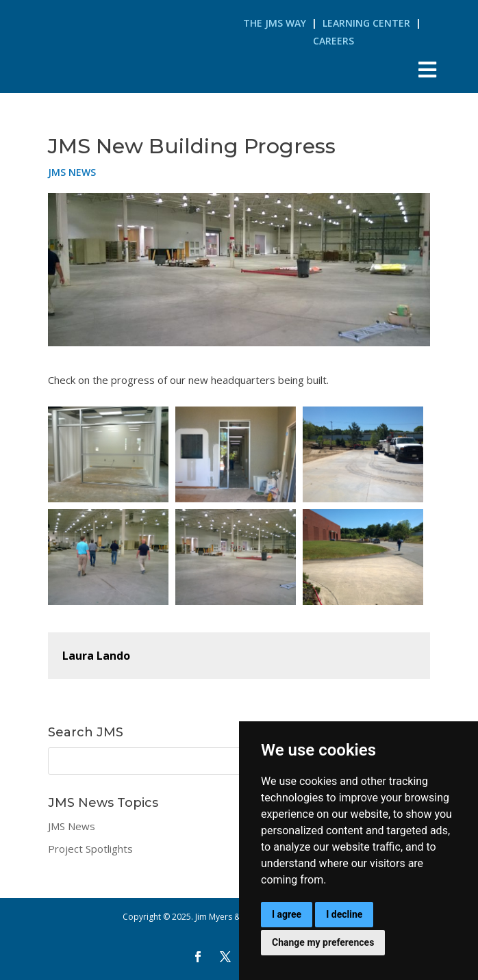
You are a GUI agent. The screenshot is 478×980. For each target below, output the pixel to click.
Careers (334, 41)
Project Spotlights (90, 849)
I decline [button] (344, 914)
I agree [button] (287, 914)
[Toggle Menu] (427, 69)
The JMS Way (275, 23)
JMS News (72, 172)
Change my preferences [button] (323, 942)
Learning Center (366, 23)
